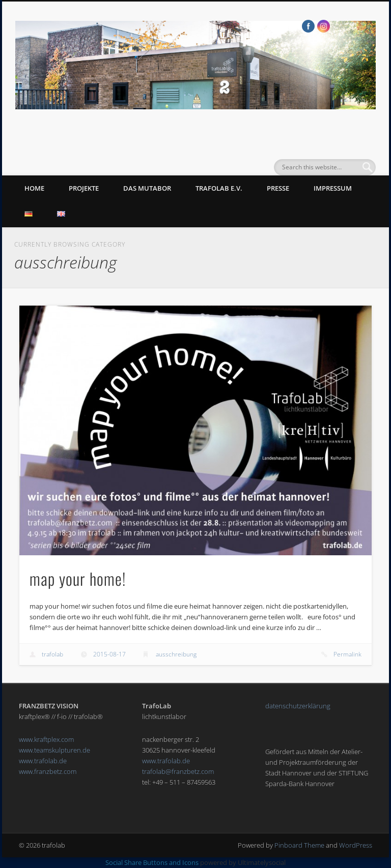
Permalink (347, 654)
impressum (333, 188)
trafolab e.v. (219, 188)
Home (34, 188)
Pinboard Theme (299, 845)
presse (278, 188)
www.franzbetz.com (48, 771)
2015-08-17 (109, 654)
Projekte (84, 188)
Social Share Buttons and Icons (152, 862)
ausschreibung (176, 654)
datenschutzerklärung (298, 706)
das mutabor (147, 188)
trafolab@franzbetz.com (178, 771)
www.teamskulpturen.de (54, 750)
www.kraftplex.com (46, 739)
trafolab (52, 654)
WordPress (356, 845)
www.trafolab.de (43, 761)
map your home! (78, 578)
